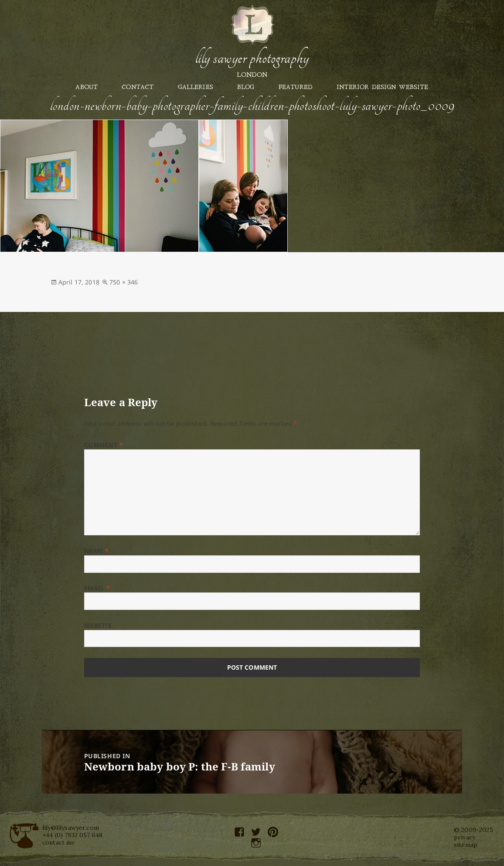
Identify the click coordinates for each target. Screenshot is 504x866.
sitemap (466, 845)
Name (97, 551)
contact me (59, 842)
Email (97, 588)
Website (98, 625)
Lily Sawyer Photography (252, 58)
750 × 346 (124, 282)
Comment (104, 445)
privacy (465, 837)
